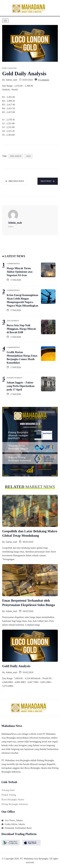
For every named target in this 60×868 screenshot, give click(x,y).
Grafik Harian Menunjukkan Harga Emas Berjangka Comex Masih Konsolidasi (22, 357)
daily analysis (16, 156)
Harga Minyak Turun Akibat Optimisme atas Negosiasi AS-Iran (20, 272)
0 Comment (44, 80)
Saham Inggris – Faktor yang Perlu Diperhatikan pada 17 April (21, 386)
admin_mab (11, 80)
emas (29, 156)
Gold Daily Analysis (16, 666)
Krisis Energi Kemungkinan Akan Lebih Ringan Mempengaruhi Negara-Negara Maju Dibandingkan (22, 300)
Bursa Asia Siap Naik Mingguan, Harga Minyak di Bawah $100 (21, 329)
